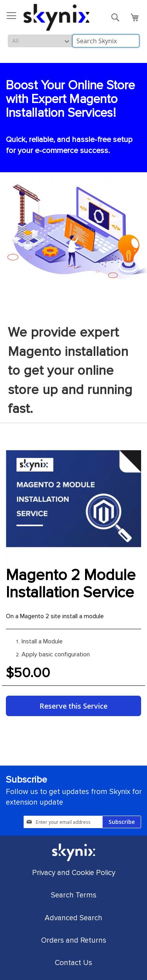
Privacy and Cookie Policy (74, 873)
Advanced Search (73, 918)
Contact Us (73, 963)
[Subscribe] (122, 822)
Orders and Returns (74, 940)
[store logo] (56, 17)
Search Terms (74, 895)
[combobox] (106, 41)
